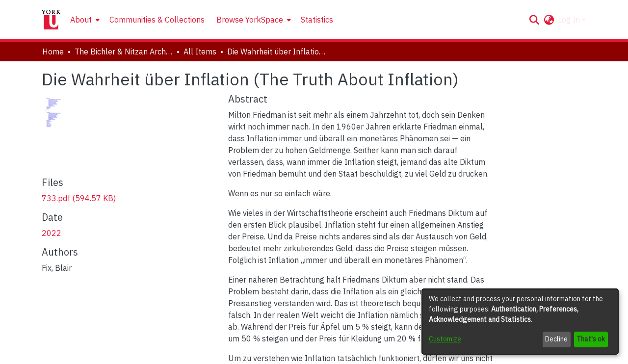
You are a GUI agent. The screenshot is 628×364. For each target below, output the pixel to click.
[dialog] (520, 322)
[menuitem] (84, 20)
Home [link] (53, 52)
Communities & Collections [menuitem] (157, 20)
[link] (79, 198)
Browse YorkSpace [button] (250, 20)
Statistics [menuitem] (317, 20)
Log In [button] (570, 20)
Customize (445, 339)
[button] (534, 20)
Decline (556, 339)
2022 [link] (52, 233)
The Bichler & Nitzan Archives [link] (124, 52)
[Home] (51, 20)
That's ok (591, 339)
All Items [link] (200, 52)
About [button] (81, 20)
